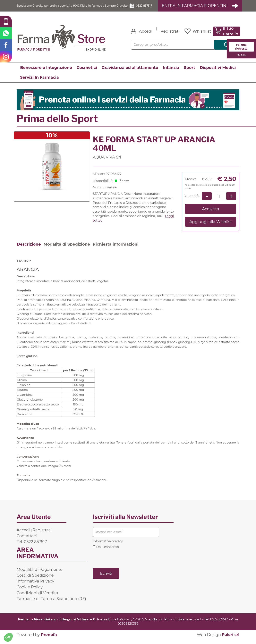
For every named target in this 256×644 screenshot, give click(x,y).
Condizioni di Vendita (37, 597)
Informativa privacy (108, 546)
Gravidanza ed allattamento (130, 72)
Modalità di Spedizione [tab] (67, 249)
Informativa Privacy (35, 586)
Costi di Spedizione (35, 580)
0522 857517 (151, 8)
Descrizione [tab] (29, 249)
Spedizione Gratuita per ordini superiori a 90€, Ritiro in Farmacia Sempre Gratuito (73, 8)
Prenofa (49, 639)
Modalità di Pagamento (40, 574)
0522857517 (219, 624)
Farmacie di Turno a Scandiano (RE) (51, 603)
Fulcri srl (231, 639)
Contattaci (27, 540)
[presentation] (123, 563)
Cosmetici (87, 72)
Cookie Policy (30, 591)
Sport (189, 72)
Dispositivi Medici (218, 72)
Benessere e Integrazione (46, 72)
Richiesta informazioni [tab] (115, 249)
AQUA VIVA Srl (107, 162)
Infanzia (171, 72)
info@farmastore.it (187, 624)
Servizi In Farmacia (39, 82)
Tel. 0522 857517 (32, 546)
